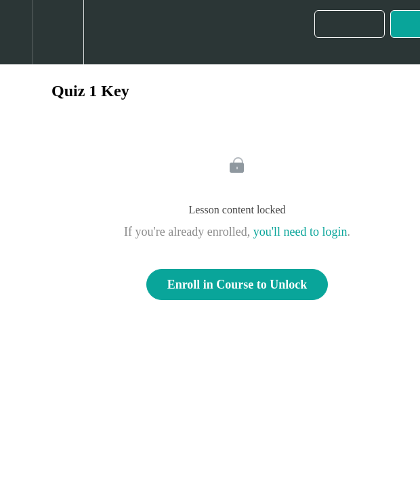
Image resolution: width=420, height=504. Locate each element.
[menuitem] (58, 32)
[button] (16, 32)
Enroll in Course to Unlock (237, 285)
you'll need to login (300, 232)
